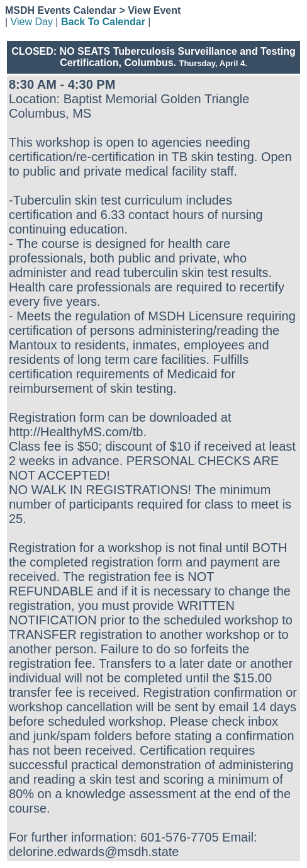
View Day (32, 22)
